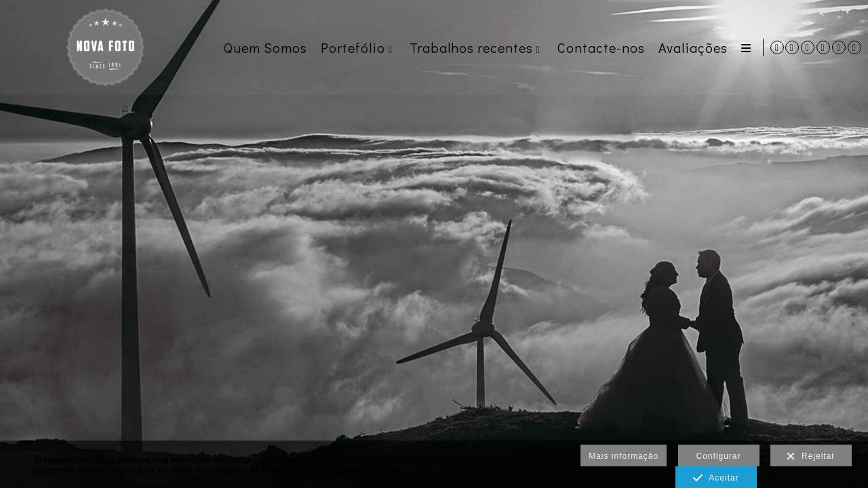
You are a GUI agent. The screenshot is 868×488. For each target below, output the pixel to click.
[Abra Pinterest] (839, 47)
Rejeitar (811, 457)
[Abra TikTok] (854, 47)
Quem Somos (263, 47)
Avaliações (691, 47)
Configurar (719, 456)
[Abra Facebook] (823, 47)
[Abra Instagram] (808, 47)
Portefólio (351, 47)
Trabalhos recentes (469, 47)
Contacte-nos (599, 47)
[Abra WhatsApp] (792, 47)
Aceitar (716, 479)
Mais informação (624, 456)
